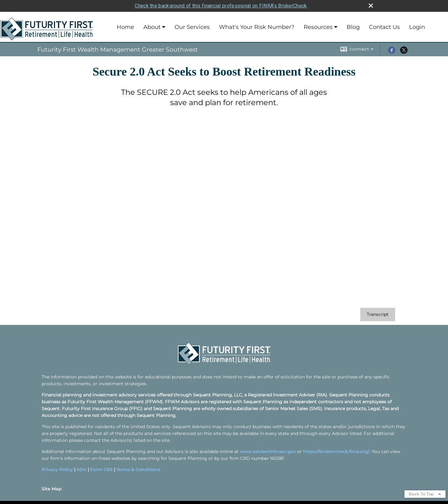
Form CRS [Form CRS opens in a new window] (101, 469)
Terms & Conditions (138, 469)
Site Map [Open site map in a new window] (52, 489)
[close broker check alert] (371, 6)
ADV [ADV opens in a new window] (82, 469)
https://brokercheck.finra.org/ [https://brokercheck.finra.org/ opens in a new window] (336, 451)
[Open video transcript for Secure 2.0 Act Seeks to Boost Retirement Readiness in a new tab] (378, 314)
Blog (353, 27)
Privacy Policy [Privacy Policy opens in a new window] (57, 469)
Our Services (192, 27)
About (152, 27)
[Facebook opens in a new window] (392, 52)
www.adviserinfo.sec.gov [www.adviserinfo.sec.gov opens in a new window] (268, 451)
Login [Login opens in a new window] (417, 27)
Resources (318, 27)
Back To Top (425, 494)
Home (125, 27)
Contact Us (384, 27)
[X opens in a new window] (404, 52)
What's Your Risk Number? (257, 27)
